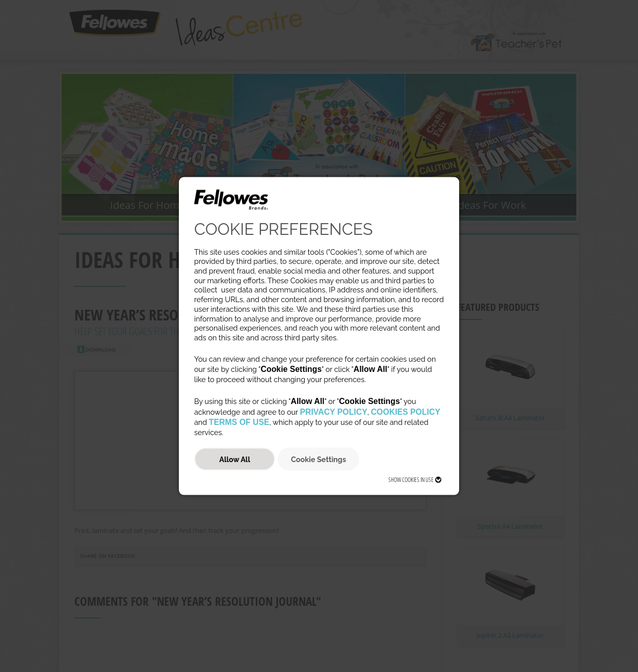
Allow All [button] (235, 459)
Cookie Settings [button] (318, 459)
